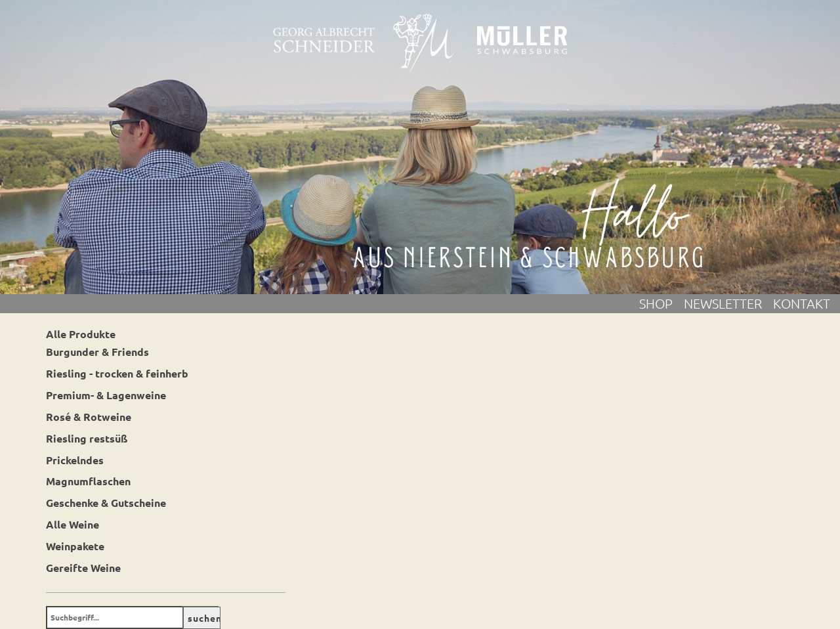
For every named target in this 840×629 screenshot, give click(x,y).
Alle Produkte (81, 334)
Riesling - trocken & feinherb (117, 373)
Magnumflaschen (88, 481)
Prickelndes (75, 460)
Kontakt (802, 303)
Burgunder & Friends (97, 352)
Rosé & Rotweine (89, 417)
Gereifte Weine (83, 568)
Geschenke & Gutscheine (106, 503)
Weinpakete (75, 546)
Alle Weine (73, 524)
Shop (661, 303)
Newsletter (728, 303)
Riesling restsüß (87, 438)
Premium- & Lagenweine (106, 395)
